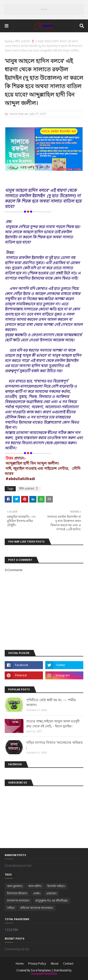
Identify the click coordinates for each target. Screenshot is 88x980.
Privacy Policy (37, 964)
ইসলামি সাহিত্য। (56, 886)
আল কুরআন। (15, 886)
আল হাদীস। (35, 886)
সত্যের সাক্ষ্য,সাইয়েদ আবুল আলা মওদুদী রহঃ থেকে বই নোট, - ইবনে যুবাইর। (53, 724)
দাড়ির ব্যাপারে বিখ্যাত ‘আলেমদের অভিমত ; (55, 745)
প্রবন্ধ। (37, 893)
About (55, 964)
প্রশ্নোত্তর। (52, 893)
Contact (68, 964)
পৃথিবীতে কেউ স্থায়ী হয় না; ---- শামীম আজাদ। (51, 702)
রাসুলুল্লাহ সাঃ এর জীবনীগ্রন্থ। (52, 901)
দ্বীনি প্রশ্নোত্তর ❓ (25, 41)
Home (9, 41)
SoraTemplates (41, 970)
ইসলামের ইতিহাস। (17, 893)
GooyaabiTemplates (44, 974)
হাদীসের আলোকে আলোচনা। (37, 908)
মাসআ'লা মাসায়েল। (18, 901)
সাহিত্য (11, 908)
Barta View (17, 114)
